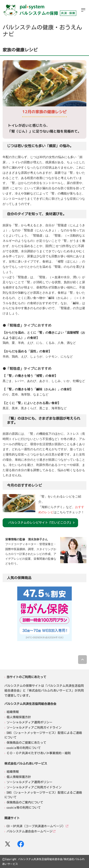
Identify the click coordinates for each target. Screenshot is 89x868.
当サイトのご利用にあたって (26, 677)
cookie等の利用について (24, 748)
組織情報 (13, 712)
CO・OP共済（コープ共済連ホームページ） (36, 826)
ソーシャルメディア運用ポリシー (29, 722)
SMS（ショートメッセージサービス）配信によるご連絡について (43, 735)
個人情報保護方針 (19, 717)
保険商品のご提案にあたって (26, 743)
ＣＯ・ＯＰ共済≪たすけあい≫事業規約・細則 (39, 753)
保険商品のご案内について (25, 802)
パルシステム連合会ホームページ (29, 831)
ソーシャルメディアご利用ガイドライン (34, 728)
